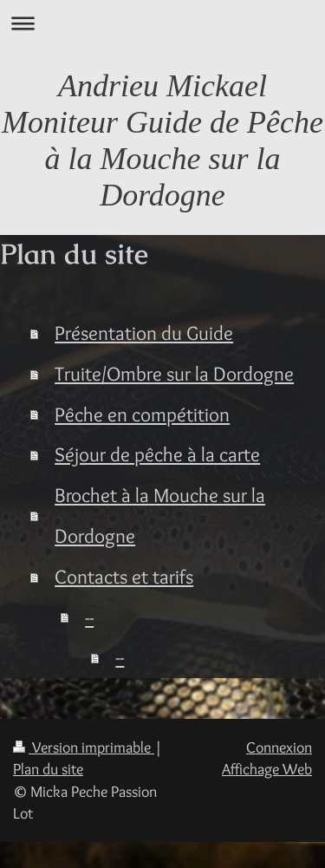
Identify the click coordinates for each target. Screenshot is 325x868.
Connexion (279, 747)
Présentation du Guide (144, 333)
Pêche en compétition (142, 414)
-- (89, 617)
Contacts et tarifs (124, 576)
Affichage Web (267, 769)
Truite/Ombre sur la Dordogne (174, 373)
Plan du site (48, 769)
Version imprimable (84, 747)
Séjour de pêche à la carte (157, 454)
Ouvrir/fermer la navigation (162, 23)
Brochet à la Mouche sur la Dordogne (160, 515)
